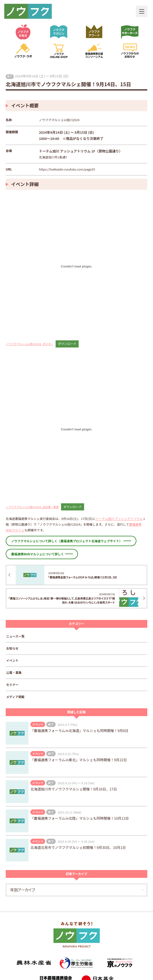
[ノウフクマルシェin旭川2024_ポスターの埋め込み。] (76, 266)
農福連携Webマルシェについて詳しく (38, 554)
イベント (12, 660)
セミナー (12, 685)
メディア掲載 (15, 697)
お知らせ (12, 648)
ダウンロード (67, 344)
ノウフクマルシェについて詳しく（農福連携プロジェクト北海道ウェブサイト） (67, 541)
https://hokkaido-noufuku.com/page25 (67, 169)
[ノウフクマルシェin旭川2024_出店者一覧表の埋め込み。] (76, 429)
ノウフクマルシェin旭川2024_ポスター (30, 344)
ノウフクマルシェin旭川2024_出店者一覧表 (32, 507)
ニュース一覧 (15, 636)
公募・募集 (14, 673)
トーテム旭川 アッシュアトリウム (119, 519)
